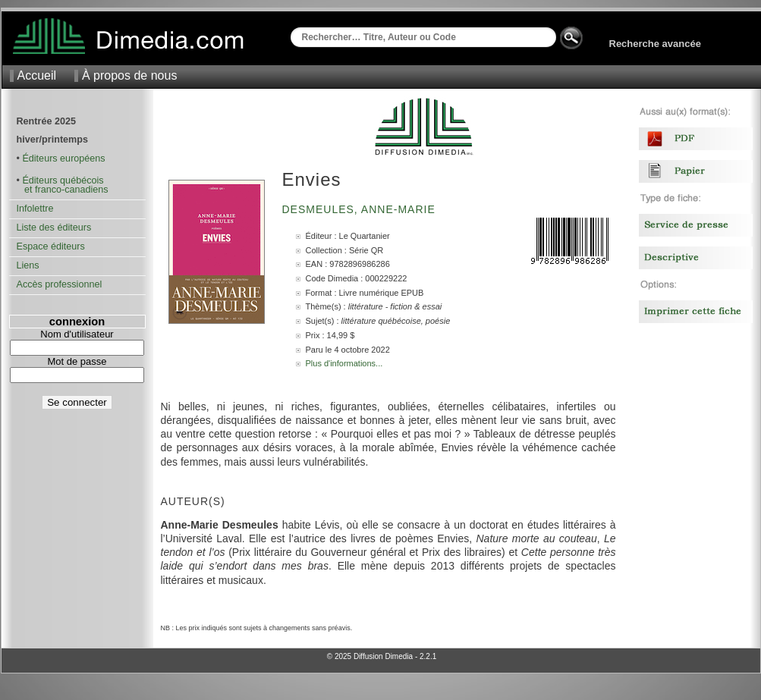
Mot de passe (77, 361)
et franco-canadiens (63, 190)
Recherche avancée (655, 44)
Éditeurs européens (63, 159)
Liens (28, 265)
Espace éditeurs (51, 246)
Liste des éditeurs (54, 228)
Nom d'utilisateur (77, 334)
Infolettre (35, 209)
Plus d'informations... (344, 363)
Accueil (37, 75)
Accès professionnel (60, 284)
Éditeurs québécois (63, 180)
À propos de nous (129, 75)
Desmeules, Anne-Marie (361, 209)
